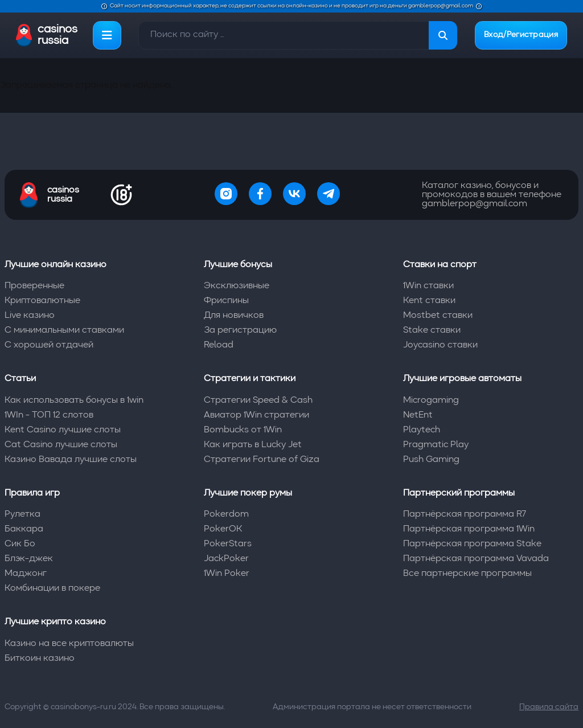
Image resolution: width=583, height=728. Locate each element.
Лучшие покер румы (248, 493)
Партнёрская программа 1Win (469, 529)
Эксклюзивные (237, 286)
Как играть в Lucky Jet (253, 445)
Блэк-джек (29, 559)
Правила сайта (549, 707)
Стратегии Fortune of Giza (262, 460)
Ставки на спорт (440, 265)
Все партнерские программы (467, 574)
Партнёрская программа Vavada (476, 559)
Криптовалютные (42, 301)
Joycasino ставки (440, 345)
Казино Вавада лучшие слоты (71, 460)
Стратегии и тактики (250, 379)
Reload (219, 345)
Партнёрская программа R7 (465, 514)
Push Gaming (431, 460)
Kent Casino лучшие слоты (63, 430)
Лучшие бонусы (238, 265)
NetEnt (418, 415)
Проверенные (34, 286)
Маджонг (26, 574)
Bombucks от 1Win (243, 430)
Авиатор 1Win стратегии (256, 415)
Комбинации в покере (52, 588)
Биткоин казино (40, 659)
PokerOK (223, 529)
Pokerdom (226, 514)
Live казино (30, 316)
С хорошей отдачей (49, 345)
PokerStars (228, 544)
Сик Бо (20, 544)
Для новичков (234, 316)
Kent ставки (429, 301)
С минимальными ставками (64, 330)
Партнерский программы (459, 493)
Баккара (24, 529)
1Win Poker (227, 574)
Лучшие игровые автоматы (462, 379)
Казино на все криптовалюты (69, 644)
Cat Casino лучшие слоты (61, 445)
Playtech (422, 430)
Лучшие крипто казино (55, 622)
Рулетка (22, 514)
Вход (521, 35)
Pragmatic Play (436, 445)
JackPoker (226, 559)
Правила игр (32, 493)
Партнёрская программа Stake (472, 544)
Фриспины (226, 301)
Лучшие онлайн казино (56, 265)
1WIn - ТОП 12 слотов (49, 415)
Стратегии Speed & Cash (258, 400)
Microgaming (431, 400)
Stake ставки (432, 330)
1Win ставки (428, 286)
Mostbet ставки (438, 316)
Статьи (20, 379)
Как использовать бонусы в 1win (74, 400)
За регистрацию (240, 330)
